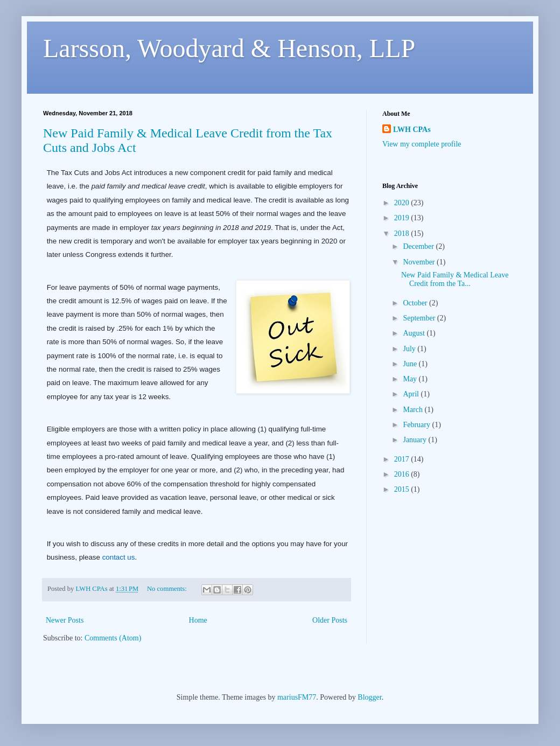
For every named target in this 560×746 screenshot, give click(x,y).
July (410, 349)
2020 (403, 203)
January (415, 440)
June (411, 364)
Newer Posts (65, 620)
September (420, 318)
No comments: (168, 589)
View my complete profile (422, 144)
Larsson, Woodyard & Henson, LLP (229, 48)
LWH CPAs (412, 130)
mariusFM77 (297, 697)
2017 (403, 459)
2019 (403, 218)
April (412, 394)
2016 (403, 474)
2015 (403, 489)
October (416, 303)
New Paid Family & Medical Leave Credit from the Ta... (455, 280)
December (419, 246)
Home (198, 620)
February (417, 425)
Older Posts (330, 620)
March (414, 410)
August (415, 333)
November (420, 262)
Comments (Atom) (113, 638)
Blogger (369, 697)
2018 (403, 233)
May (411, 379)
